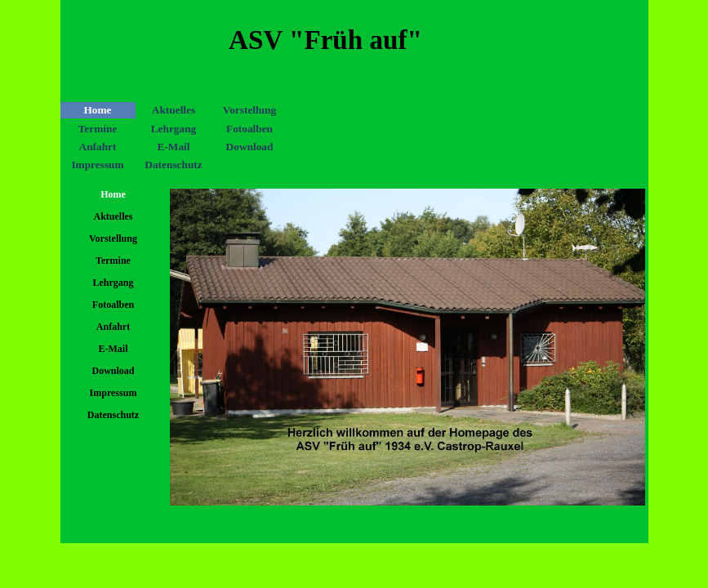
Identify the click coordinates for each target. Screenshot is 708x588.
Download (250, 147)
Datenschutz (173, 165)
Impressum (97, 165)
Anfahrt (98, 147)
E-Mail (174, 147)
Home (97, 110)
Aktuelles (174, 110)
